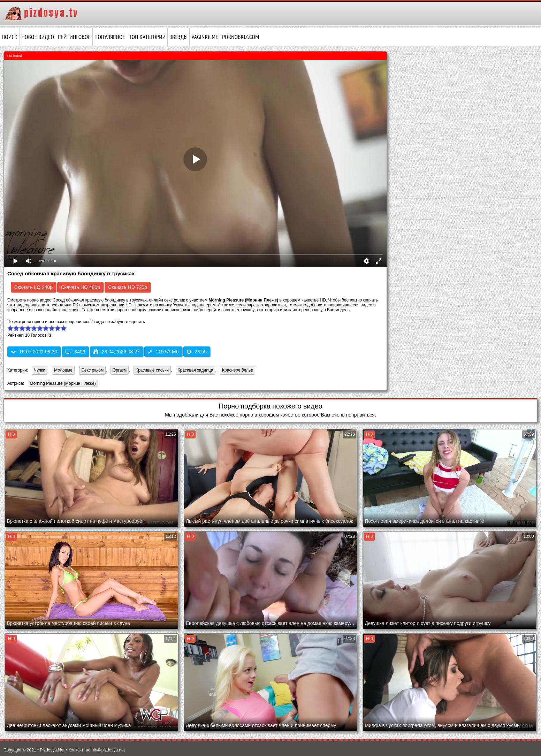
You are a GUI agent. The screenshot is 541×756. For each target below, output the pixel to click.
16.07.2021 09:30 (34, 352)
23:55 (197, 352)
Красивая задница (196, 370)
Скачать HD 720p (128, 287)
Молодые (63, 370)
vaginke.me (205, 37)
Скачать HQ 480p (80, 287)
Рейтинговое (74, 37)
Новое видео (38, 37)
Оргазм (120, 370)
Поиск (10, 37)
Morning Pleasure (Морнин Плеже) (62, 384)
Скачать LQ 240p (33, 287)
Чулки (40, 370)
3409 (75, 352)
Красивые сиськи (152, 370)
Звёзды (178, 37)
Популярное (110, 37)
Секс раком (92, 370)
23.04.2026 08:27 (117, 352)
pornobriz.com (241, 37)
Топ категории (147, 37)
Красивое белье (238, 370)
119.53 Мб (163, 352)
